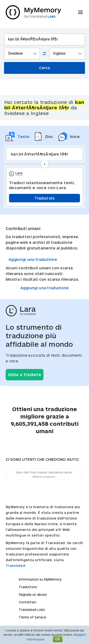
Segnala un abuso (33, 594)
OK (58, 639)
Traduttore (28, 587)
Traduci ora (44, 198)
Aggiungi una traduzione (33, 259)
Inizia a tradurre (25, 374)
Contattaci (28, 602)
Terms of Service (32, 617)
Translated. (16, 566)
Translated (32, 610)
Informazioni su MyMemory (40, 579)
